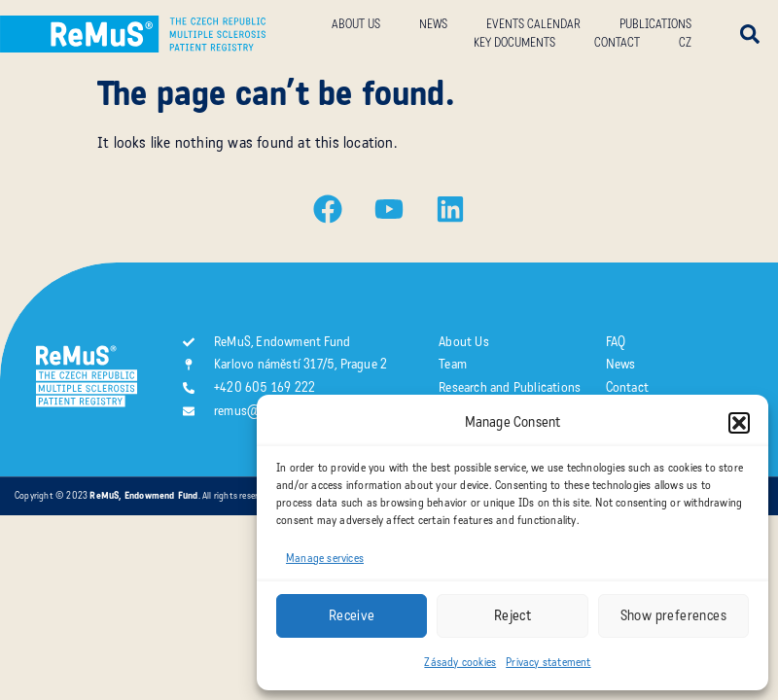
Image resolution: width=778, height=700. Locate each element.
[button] (739, 423)
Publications (655, 24)
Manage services (325, 558)
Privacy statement (548, 662)
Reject (513, 615)
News (433, 24)
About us (356, 24)
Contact (617, 43)
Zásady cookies (460, 662)
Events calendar (533, 24)
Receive (352, 615)
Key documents (514, 43)
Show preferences (673, 615)
